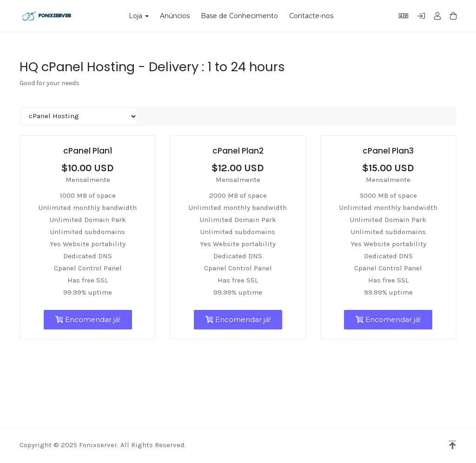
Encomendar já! (88, 319)
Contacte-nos (311, 16)
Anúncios (175, 16)
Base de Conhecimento (239, 16)
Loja (139, 16)
